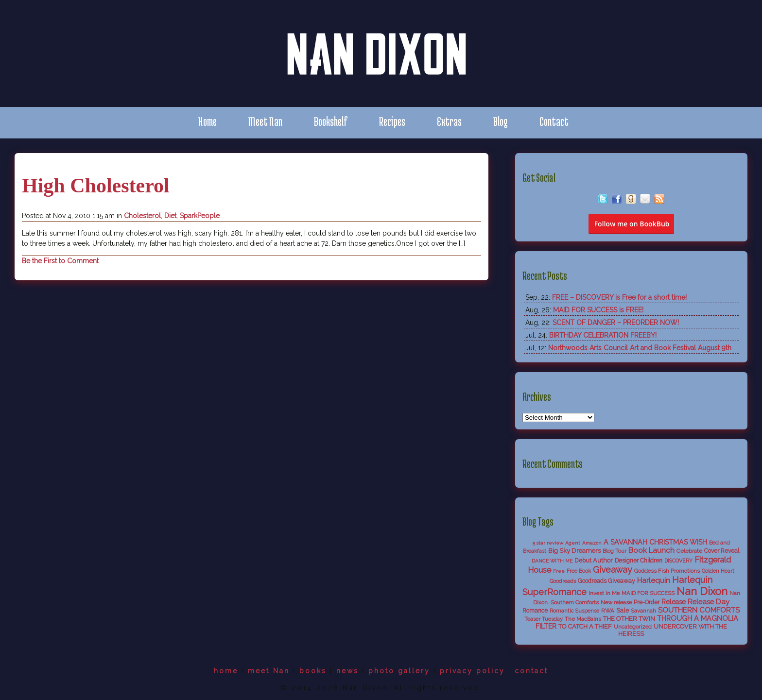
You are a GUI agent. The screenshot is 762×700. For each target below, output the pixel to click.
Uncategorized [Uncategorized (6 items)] (633, 627)
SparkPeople (200, 216)
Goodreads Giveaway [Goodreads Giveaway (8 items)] (606, 581)
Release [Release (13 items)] (674, 602)
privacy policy (472, 671)
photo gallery (399, 671)
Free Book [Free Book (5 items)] (579, 571)
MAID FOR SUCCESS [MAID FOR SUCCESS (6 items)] (648, 593)
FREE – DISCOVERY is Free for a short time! (619, 297)
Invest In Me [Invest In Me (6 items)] (604, 593)
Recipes (392, 121)
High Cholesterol (96, 186)
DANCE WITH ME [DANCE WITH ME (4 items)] (552, 561)
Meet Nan (265, 121)
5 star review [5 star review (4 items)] (548, 543)
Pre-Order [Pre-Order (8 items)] (647, 602)
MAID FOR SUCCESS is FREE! (598, 310)
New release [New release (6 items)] (616, 602)
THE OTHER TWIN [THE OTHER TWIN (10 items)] (629, 619)
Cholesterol (142, 216)
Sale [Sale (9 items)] (623, 610)
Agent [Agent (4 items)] (573, 543)
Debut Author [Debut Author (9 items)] (594, 560)
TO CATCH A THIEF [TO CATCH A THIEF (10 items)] (585, 626)
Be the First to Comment (60, 261)
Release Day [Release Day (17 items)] (709, 602)
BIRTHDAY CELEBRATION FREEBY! (603, 335)
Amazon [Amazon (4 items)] (592, 543)
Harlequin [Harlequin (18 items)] (654, 580)
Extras (449, 121)
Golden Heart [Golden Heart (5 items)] (718, 571)
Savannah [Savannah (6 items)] (643, 611)
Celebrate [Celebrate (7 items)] (689, 551)
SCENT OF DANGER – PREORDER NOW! (616, 323)
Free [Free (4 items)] (559, 571)
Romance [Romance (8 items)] (535, 611)
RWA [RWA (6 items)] (608, 611)
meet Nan (269, 671)
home (226, 671)
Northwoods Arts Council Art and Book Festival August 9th (640, 348)
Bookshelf (331, 121)
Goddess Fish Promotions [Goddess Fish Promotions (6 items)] (667, 571)
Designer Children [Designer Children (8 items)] (639, 561)
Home (207, 121)
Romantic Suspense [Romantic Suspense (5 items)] (574, 611)
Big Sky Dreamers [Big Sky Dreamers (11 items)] (574, 550)
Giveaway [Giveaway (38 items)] (613, 570)
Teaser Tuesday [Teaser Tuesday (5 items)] (544, 619)
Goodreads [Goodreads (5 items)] (563, 581)
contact (531, 671)
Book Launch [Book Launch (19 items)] (651, 550)
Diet (170, 216)
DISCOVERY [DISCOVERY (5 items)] (678, 561)
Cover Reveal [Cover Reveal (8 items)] (722, 551)
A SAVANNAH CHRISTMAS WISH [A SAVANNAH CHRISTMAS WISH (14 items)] (655, 542)
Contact (554, 121)
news (347, 671)
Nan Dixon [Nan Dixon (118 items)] (702, 591)
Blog (501, 121)
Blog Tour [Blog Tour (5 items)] (615, 551)
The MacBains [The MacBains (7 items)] (583, 619)
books (313, 671)
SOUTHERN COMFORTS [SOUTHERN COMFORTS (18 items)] (699, 610)
